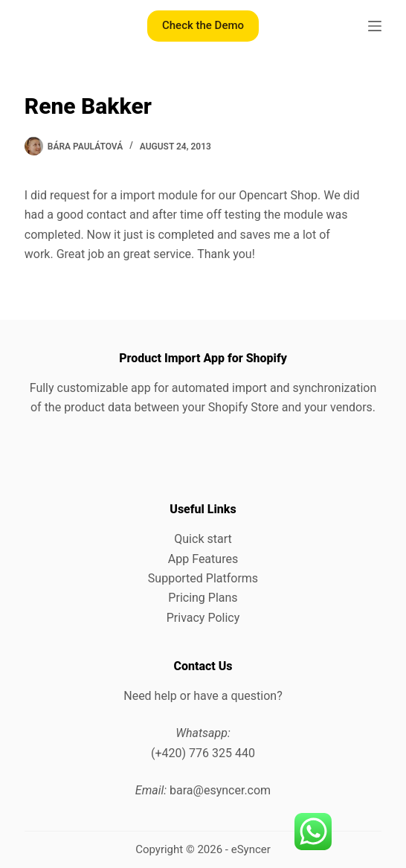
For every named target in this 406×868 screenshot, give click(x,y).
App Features (203, 559)
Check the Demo (203, 25)
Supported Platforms (203, 578)
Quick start (203, 539)
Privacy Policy (203, 618)
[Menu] (375, 26)
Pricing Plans (203, 598)
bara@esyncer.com (220, 790)
